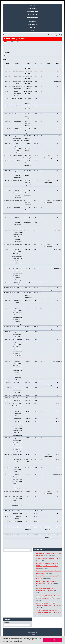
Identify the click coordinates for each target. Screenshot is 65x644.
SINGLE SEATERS (32, 12)
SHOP (32, 31)
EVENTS (32, 28)
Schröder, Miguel (8, 35)
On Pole (32, 5)
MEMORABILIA (32, 24)
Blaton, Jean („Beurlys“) (55, 35)
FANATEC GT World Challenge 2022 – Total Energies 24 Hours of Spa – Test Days (47, 566)
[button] (23, 641)
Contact (33, 634)
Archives (6, 623)
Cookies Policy (32, 632)
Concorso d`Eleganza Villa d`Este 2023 (48, 559)
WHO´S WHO (32, 21)
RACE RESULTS (32, 15)
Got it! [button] (53, 640)
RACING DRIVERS (32, 18)
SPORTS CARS (33, 8)
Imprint (32, 630)
